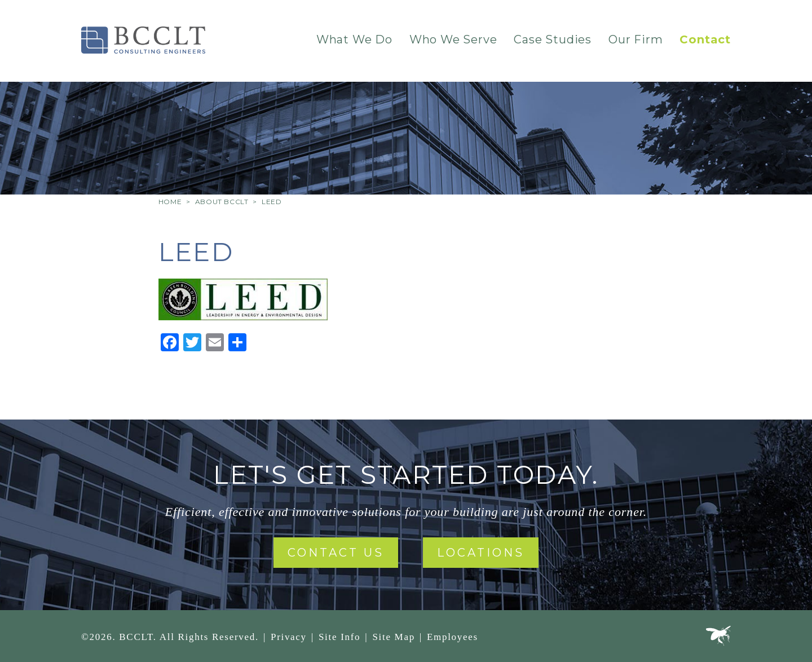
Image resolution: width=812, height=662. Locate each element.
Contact (705, 39)
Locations (481, 553)
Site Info (339, 637)
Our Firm (636, 39)
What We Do (354, 39)
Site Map (393, 637)
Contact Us (336, 553)
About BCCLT (222, 202)
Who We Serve (453, 39)
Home (170, 202)
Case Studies (553, 39)
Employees (453, 637)
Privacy (289, 637)
